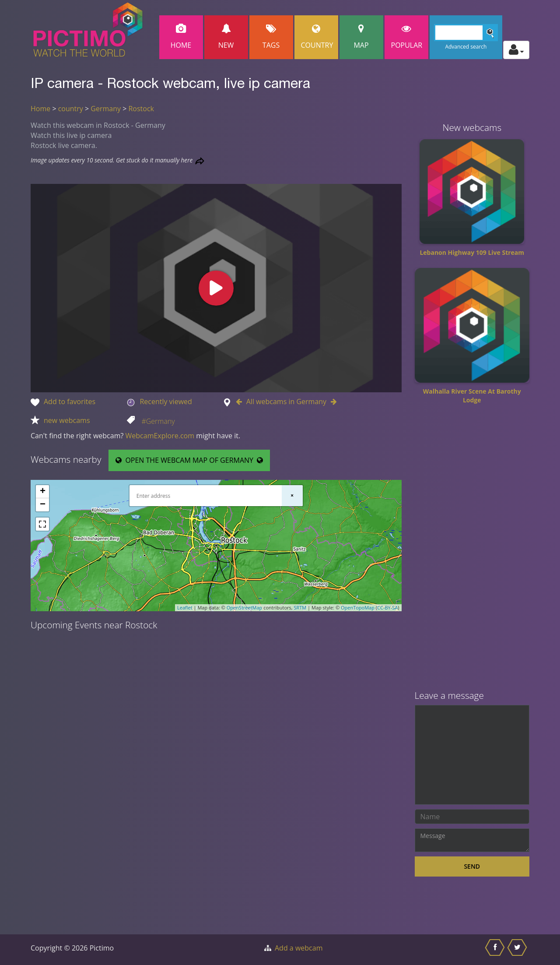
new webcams (67, 420)
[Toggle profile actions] (516, 50)
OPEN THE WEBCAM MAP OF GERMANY (189, 460)
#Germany (158, 421)
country (71, 109)
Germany (106, 109)
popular (407, 37)
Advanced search (466, 47)
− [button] (43, 505)
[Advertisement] (472, 550)
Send (472, 866)
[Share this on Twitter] (518, 950)
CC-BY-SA (387, 608)
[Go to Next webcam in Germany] (332, 401)
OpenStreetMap (245, 608)
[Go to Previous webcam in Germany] (241, 401)
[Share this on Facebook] (496, 950)
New (226, 37)
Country (317, 37)
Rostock (141, 109)
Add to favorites (70, 401)
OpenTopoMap (358, 608)
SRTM (300, 608)
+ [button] (43, 492)
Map (361, 37)
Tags (271, 37)
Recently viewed (166, 401)
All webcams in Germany (286, 401)
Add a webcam (299, 948)
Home (181, 37)
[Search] (466, 33)
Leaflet (185, 608)
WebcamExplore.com (160, 436)
